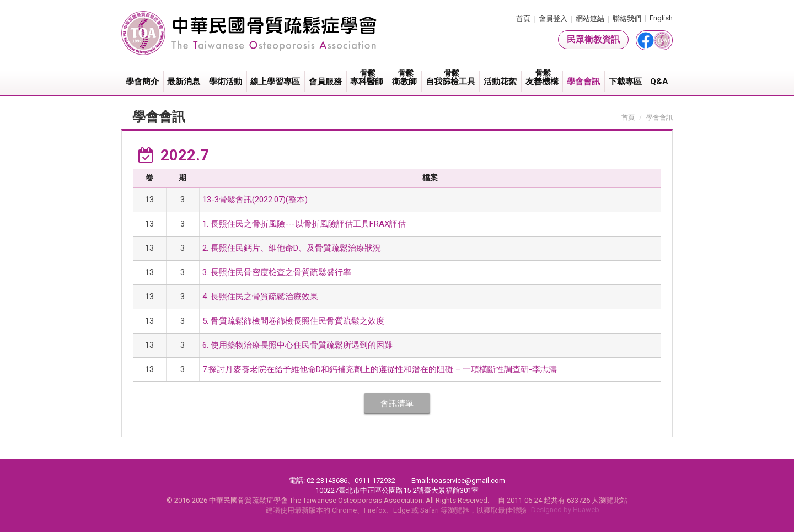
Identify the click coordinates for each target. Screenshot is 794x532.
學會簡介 (142, 82)
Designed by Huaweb (565, 510)
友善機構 (543, 77)
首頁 (523, 18)
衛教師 (405, 77)
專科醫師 (368, 77)
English (661, 18)
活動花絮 (500, 82)
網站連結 (590, 18)
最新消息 (184, 82)
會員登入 (553, 18)
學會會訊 (583, 82)
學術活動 (226, 82)
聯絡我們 (627, 18)
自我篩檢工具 (451, 77)
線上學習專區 (275, 82)
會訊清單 (397, 404)
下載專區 (625, 82)
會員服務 (325, 82)
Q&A (659, 82)
